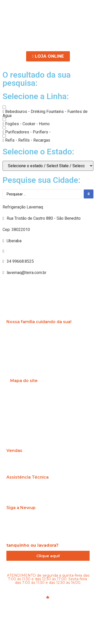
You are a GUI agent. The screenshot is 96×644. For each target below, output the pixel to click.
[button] (48, 34)
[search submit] (89, 194)
